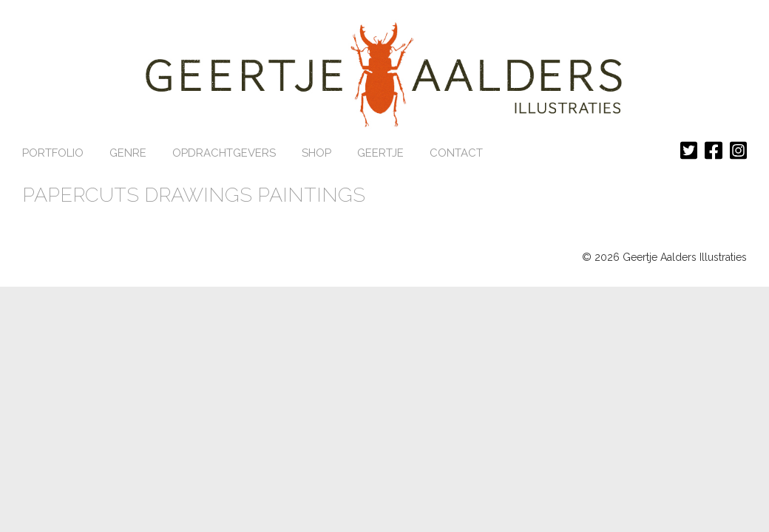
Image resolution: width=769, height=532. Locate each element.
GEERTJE (380, 153)
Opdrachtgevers (224, 153)
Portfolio (53, 153)
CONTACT (456, 153)
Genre (128, 153)
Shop (316, 153)
